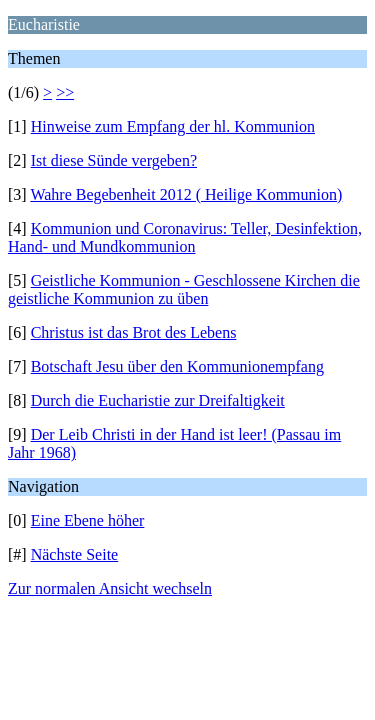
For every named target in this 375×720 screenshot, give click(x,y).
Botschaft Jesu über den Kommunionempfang (177, 366)
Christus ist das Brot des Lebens (134, 332)
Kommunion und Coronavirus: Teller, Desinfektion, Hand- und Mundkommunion (185, 237)
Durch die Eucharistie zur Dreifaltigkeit (158, 400)
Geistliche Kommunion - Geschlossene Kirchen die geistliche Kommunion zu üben (184, 289)
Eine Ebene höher (88, 520)
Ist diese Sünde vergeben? (114, 160)
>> (65, 92)
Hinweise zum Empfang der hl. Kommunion (173, 126)
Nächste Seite (75, 554)
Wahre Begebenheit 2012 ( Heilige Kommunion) (186, 194)
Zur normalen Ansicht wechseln (110, 588)
